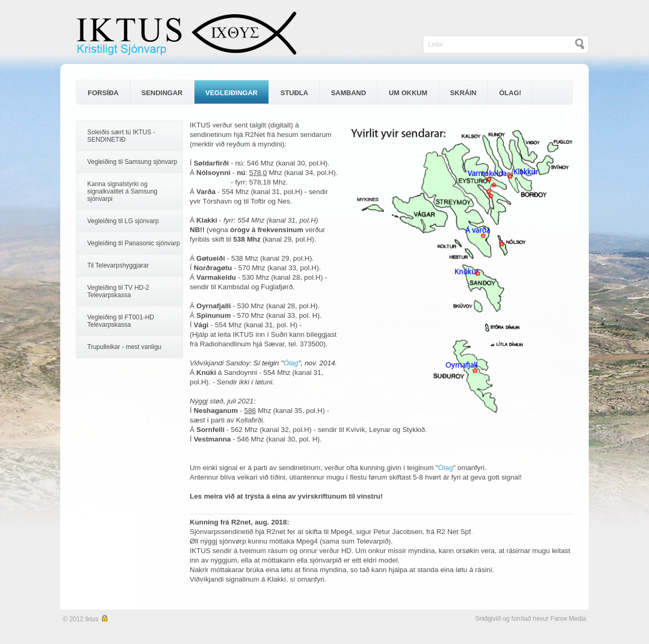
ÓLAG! (510, 93)
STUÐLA (294, 93)
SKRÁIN (463, 93)
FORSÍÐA (103, 93)
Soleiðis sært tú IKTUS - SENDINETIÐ (121, 136)
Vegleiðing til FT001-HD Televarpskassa (121, 321)
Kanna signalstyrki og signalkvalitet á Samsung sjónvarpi (122, 191)
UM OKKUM (408, 93)
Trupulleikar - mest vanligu (124, 347)
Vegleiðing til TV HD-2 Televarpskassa (118, 291)
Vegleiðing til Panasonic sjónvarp (133, 243)
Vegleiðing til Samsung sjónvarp (132, 162)
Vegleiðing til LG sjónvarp (123, 221)
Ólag (291, 363)
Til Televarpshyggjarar (118, 265)
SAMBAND (348, 93)
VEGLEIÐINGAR (232, 93)
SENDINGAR (162, 93)
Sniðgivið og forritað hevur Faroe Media (531, 619)
